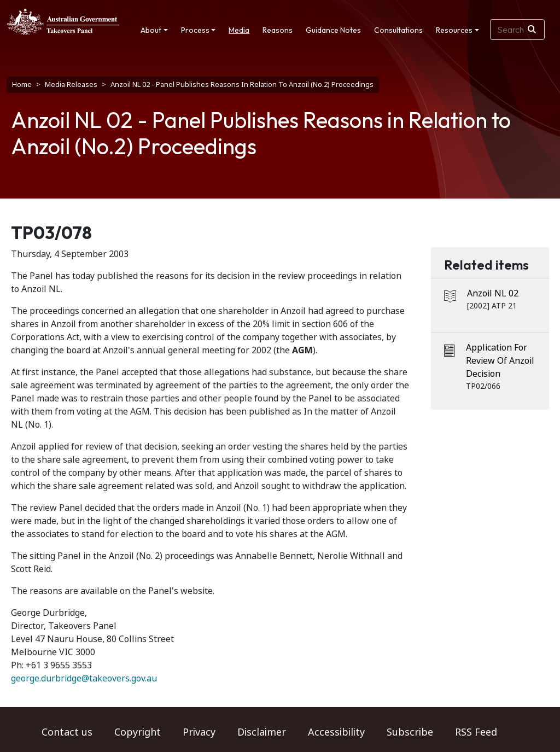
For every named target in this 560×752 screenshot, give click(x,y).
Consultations (398, 30)
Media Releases (71, 84)
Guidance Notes (333, 30)
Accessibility (336, 732)
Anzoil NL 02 (493, 293)
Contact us (67, 732)
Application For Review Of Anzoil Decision (500, 361)
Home (22, 84)
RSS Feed (476, 732)
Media (239, 30)
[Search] (532, 30)
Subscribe (410, 732)
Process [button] (195, 30)
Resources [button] (454, 30)
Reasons (278, 30)
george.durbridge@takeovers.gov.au (84, 678)
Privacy (199, 732)
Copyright (138, 732)
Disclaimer (262, 732)
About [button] (151, 30)
